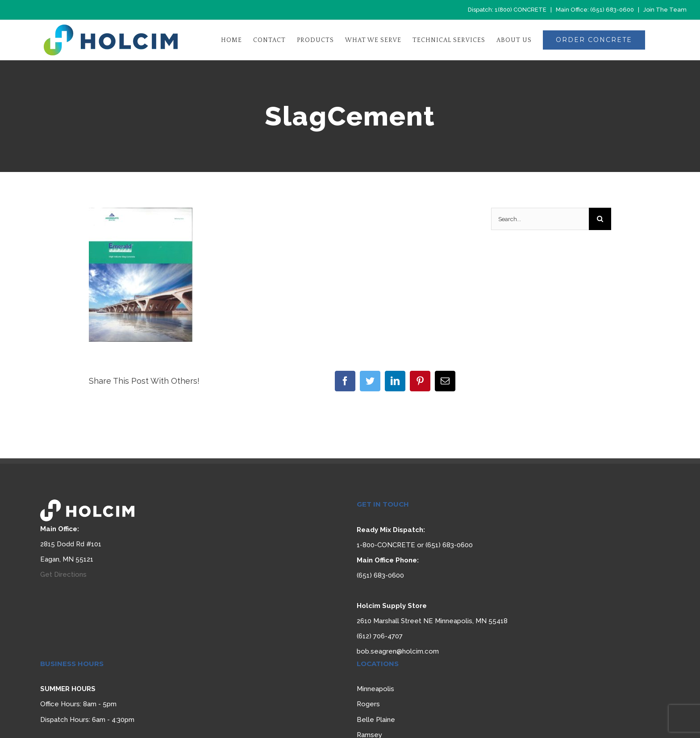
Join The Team (665, 10)
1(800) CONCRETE (521, 10)
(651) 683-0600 (612, 10)
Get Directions (63, 574)
